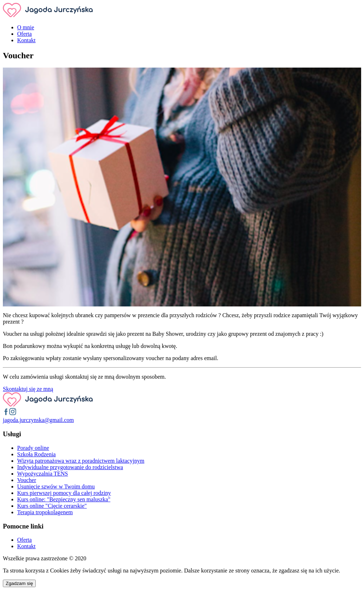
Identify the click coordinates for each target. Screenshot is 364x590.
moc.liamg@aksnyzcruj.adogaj (38, 420)
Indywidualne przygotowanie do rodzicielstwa (70, 467)
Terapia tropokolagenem (45, 512)
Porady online (33, 448)
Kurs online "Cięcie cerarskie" (52, 506)
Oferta (24, 34)
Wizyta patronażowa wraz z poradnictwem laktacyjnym (81, 461)
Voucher (27, 480)
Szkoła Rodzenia (36, 454)
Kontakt (26, 40)
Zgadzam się (19, 583)
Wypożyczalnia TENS (43, 474)
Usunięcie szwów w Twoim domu (56, 486)
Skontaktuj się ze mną (28, 389)
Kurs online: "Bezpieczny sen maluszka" (64, 499)
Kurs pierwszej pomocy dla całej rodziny (64, 493)
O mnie (26, 27)
